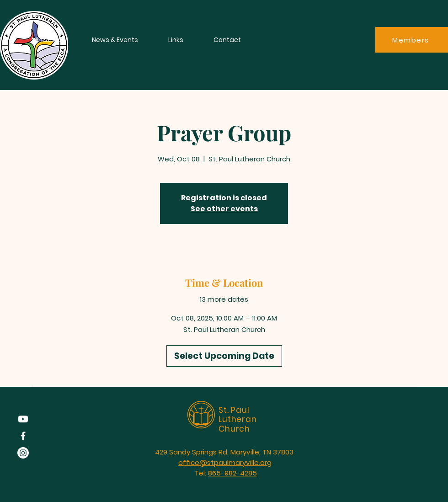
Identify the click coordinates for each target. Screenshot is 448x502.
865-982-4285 (232, 473)
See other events (224, 209)
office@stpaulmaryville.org (225, 462)
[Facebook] (23, 436)
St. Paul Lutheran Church (238, 419)
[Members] (412, 40)
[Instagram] (23, 453)
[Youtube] (23, 419)
